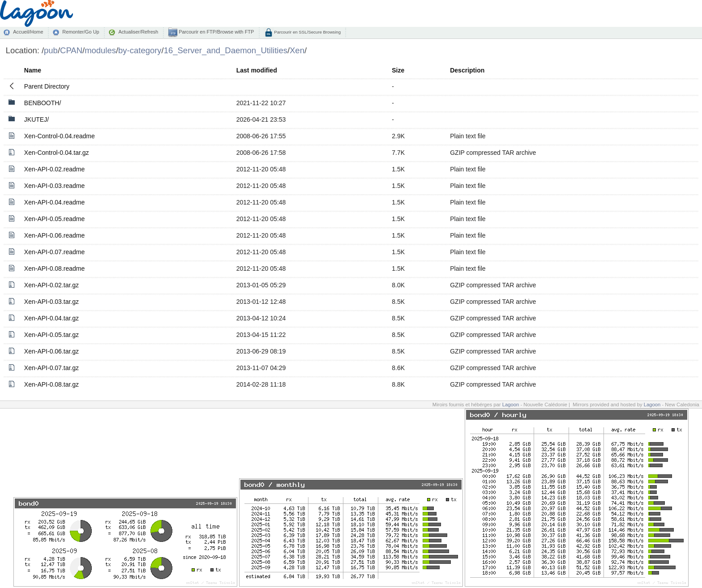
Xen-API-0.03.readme (54, 186)
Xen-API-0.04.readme (54, 202)
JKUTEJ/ (36, 119)
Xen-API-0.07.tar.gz (51, 368)
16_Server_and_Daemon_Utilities (226, 50)
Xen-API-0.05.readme (54, 219)
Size (398, 70)
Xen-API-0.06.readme (54, 235)
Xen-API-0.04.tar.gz (51, 318)
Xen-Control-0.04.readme (60, 136)
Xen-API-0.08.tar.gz (51, 384)
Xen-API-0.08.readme (54, 268)
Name (33, 70)
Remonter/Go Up (81, 32)
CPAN (71, 50)
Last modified (257, 70)
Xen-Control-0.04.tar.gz (57, 153)
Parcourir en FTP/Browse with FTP (216, 32)
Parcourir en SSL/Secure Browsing (307, 32)
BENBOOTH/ (43, 103)
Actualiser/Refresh (138, 32)
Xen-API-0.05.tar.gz (51, 335)
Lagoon (511, 405)
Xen (297, 50)
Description (467, 70)
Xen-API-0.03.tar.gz (51, 302)
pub (51, 50)
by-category (140, 50)
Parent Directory (47, 86)
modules (100, 50)
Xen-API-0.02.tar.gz (51, 285)
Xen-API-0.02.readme (54, 169)
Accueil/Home (28, 32)
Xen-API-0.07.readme (54, 252)
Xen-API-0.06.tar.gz (51, 351)
